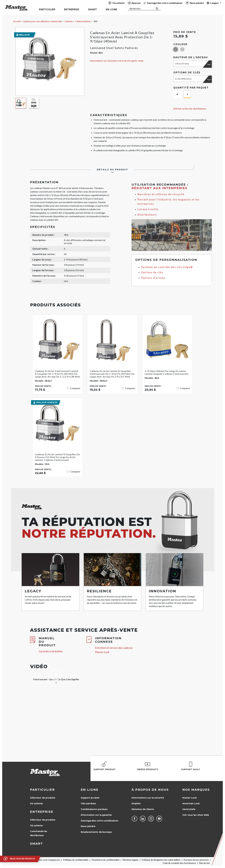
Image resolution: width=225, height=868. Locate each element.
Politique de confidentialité (76, 860)
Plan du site (204, 863)
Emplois (136, 803)
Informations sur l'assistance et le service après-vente (117, 61)
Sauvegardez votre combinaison (100, 821)
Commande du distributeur (39, 833)
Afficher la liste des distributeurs (190, 109)
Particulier (42, 790)
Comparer (75, 388)
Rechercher (135, 9)
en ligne (90, 790)
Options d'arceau (153, 278)
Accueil (17, 21)
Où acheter (37, 803)
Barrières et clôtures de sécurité (161, 194)
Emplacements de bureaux (96, 832)
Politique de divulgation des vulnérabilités (161, 860)
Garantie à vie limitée (51, 651)
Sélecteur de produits (43, 798)
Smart (36, 844)
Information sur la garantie (96, 815)
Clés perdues (88, 803)
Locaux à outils (148, 209)
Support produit (90, 798)
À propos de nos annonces (196, 860)
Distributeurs (147, 215)
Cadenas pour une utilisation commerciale (42, 21)
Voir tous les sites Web (196, 815)
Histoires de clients (143, 809)
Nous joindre (88, 826)
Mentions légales (131, 860)
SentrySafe (189, 809)
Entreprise (42, 812)
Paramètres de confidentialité (106, 860)
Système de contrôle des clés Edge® (167, 267)
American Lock (191, 803)
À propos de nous (150, 790)
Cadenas (69, 21)
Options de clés (152, 272)
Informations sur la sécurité (148, 798)
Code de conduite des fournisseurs (179, 863)
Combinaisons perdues (94, 809)
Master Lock (189, 798)
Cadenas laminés (83, 21)
